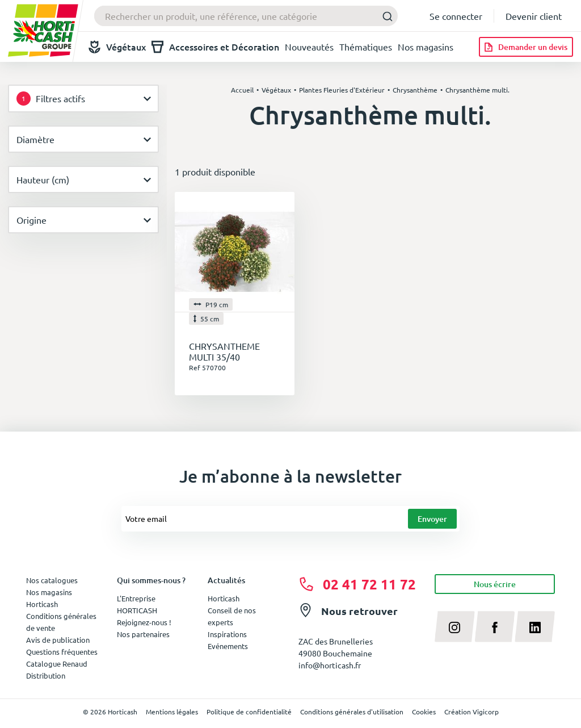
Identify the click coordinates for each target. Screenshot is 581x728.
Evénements (228, 646)
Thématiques (366, 47)
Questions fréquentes (62, 652)
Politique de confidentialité (249, 712)
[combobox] (246, 16)
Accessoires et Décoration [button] (215, 47)
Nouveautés (309, 47)
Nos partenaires (143, 634)
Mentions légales (172, 712)
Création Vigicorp (471, 712)
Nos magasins (426, 47)
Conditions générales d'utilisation (352, 712)
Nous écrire (495, 584)
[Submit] (384, 16)
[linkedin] (535, 626)
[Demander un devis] (526, 47)
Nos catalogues (52, 580)
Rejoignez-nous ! (144, 622)
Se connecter (456, 16)
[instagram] (455, 626)
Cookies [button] (424, 712)
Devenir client (534, 16)
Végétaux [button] (117, 47)
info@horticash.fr (330, 665)
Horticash (224, 598)
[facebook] (495, 626)
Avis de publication (58, 640)
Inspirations (227, 634)
